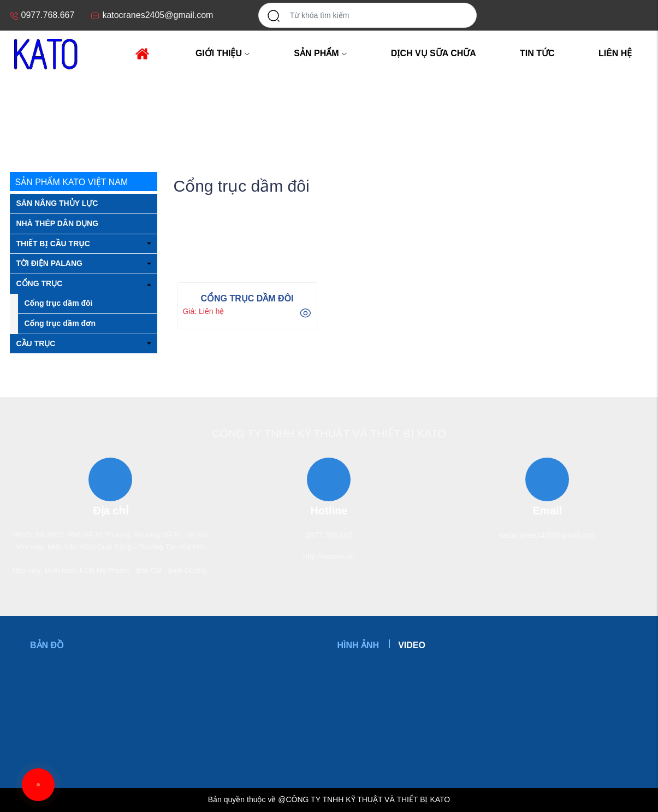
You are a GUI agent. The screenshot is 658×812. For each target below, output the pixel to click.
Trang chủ (26, 116)
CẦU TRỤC (36, 343)
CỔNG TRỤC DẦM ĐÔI (247, 298)
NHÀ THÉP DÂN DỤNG (58, 223)
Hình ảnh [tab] (358, 645)
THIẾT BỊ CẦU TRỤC (53, 244)
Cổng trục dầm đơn (60, 323)
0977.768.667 (329, 535)
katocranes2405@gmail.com (548, 535)
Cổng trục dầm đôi (59, 303)
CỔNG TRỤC (76, 116)
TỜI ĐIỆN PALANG (49, 263)
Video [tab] (412, 645)
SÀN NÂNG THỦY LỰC (57, 203)
